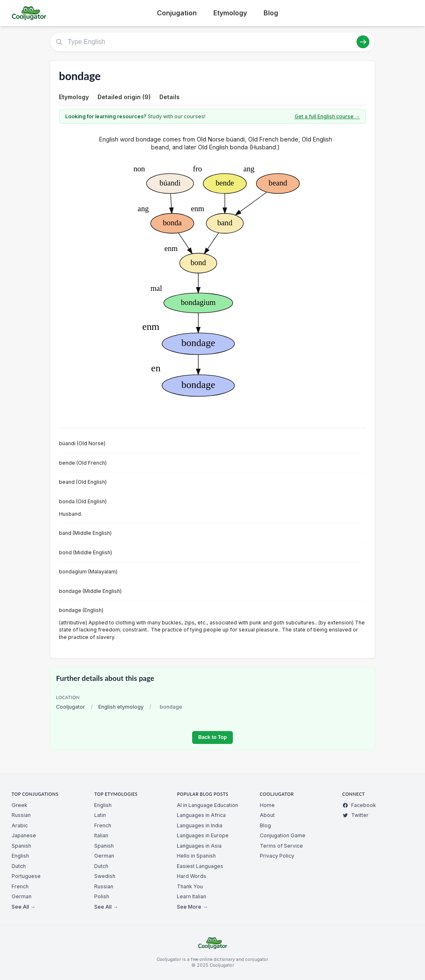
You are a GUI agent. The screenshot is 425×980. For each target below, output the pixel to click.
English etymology (121, 707)
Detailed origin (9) (124, 97)
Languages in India (200, 825)
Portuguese (26, 876)
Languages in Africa (201, 815)
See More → (192, 907)
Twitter (355, 815)
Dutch (19, 866)
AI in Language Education (208, 805)
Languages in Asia (199, 846)
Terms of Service (281, 846)
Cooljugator (71, 707)
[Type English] (212, 42)
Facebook (359, 805)
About (267, 815)
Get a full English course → (327, 116)
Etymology (230, 13)
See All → (23, 907)
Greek (20, 805)
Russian (21, 815)
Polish (102, 896)
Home (267, 805)
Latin (100, 815)
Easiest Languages (200, 866)
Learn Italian (192, 896)
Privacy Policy (277, 856)
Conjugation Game (283, 835)
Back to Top (212, 737)
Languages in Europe (203, 835)
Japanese (24, 835)
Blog (271, 13)
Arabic (20, 825)
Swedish (105, 876)
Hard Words (192, 876)
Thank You (190, 886)
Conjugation (177, 13)
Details (170, 97)
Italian (101, 835)
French (20, 886)
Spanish (21, 846)
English (20, 856)
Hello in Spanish (196, 856)
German (22, 896)
